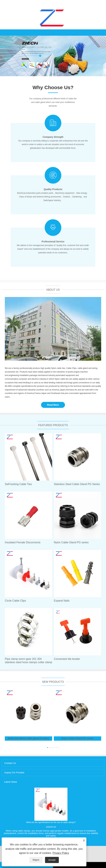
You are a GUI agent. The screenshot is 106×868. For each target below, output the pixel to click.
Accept (52, 860)
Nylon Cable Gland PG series (71, 542)
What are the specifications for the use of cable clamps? (51, 822)
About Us (53, 290)
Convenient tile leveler (67, 659)
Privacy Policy (61, 853)
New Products (53, 682)
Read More (53, 405)
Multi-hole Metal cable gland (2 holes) (28, 738)
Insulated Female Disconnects (23, 542)
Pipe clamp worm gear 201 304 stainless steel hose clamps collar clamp (28, 661)
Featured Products (53, 425)
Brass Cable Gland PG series (78, 738)
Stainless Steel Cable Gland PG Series (77, 484)
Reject (36, 860)
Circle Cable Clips (15, 601)
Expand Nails (62, 601)
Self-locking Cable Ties (18, 484)
